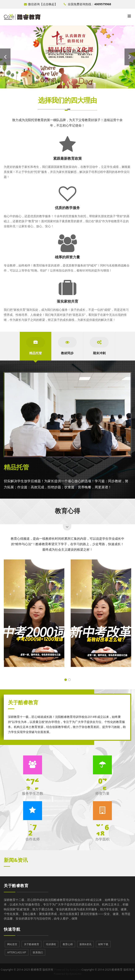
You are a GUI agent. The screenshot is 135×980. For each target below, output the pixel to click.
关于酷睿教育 (16, 886)
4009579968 (103, 4)
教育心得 (67, 510)
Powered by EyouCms (67, 970)
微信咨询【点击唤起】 (41, 4)
